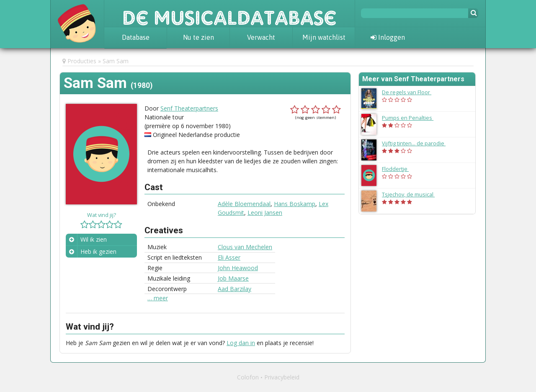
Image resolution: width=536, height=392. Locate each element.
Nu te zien (198, 37)
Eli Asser (229, 257)
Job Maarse (233, 278)
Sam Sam (116, 61)
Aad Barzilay (234, 289)
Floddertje (399, 169)
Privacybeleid (282, 377)
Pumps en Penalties (412, 118)
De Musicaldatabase (229, 13)
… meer (158, 298)
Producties (82, 61)
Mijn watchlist (324, 37)
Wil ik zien (94, 239)
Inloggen (388, 37)
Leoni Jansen (265, 213)
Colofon (248, 377)
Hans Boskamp (295, 204)
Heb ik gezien (98, 251)
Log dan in (241, 343)
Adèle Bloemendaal (244, 204)
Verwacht (261, 37)
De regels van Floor (411, 92)
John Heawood (238, 268)
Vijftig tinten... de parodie (418, 143)
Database (136, 37)
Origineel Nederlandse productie (196, 135)
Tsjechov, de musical (412, 194)
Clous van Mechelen (245, 247)
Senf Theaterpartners (189, 108)
